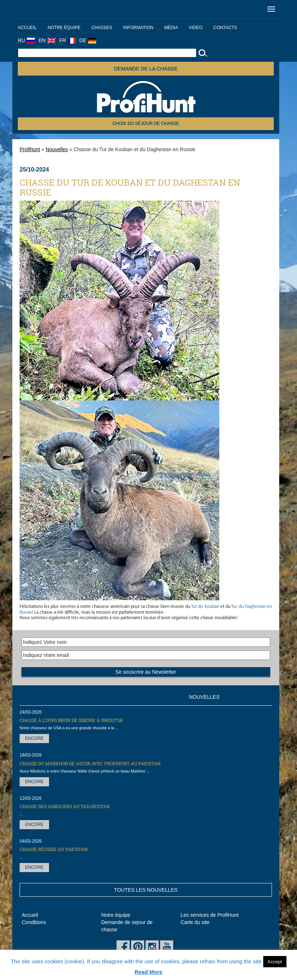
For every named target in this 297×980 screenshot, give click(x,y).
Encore (34, 738)
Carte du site (195, 922)
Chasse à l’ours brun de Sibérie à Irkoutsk (71, 720)
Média (171, 28)
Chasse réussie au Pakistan (54, 849)
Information (138, 28)
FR (68, 40)
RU (26, 40)
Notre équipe (64, 28)
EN (47, 40)
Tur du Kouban (205, 607)
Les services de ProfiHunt (209, 915)
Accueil (27, 28)
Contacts (225, 28)
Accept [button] (275, 962)
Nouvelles (57, 149)
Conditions (34, 922)
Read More (149, 972)
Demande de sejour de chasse (127, 926)
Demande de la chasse (146, 69)
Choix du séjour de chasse (146, 124)
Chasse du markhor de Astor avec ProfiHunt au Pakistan (90, 763)
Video (196, 28)
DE (88, 40)
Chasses (102, 28)
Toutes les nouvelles (146, 890)
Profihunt (30, 149)
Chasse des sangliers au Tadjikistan (65, 806)
